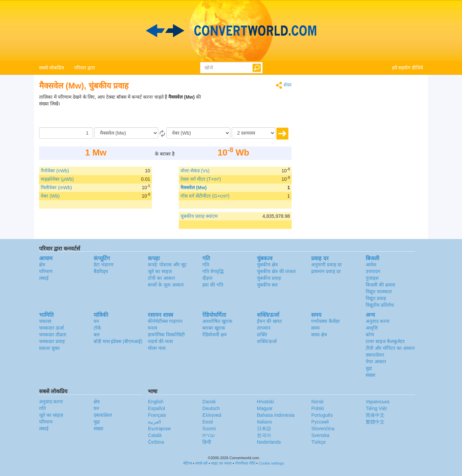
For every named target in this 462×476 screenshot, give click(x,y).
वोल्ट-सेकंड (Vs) (195, 171)
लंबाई (44, 278)
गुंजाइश (372, 278)
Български (159, 429)
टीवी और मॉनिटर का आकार (390, 348)
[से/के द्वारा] (126, 133)
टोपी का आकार (161, 278)
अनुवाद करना (378, 321)
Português (322, 415)
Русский (320, 422)
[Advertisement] (250, 110)
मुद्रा (369, 368)
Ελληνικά (212, 415)
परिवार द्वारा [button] (85, 68)
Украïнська (377, 402)
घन (96, 321)
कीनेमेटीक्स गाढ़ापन (165, 321)
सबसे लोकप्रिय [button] (52, 68)
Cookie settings (271, 463)
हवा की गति (213, 285)
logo (231, 31)
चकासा (45, 321)
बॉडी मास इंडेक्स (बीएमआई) (118, 341)
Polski (317, 408)
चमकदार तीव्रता (53, 335)
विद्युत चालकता (379, 292)
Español (156, 408)
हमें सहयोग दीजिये (407, 68)
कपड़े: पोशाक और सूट (167, 265)
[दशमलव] (254, 133)
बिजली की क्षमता (381, 285)
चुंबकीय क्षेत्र (267, 265)
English (156, 402)
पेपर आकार (376, 362)
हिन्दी (207, 442)
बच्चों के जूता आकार (166, 285)
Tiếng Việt (376, 408)
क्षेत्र (42, 265)
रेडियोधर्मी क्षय (214, 335)
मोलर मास (157, 348)
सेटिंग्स (188, 463)
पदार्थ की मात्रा (160, 341)
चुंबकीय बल (267, 285)
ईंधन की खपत (269, 321)
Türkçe (318, 442)
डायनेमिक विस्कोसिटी (166, 335)
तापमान (264, 328)
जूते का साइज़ (160, 271)
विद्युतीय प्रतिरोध (380, 305)
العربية (154, 422)
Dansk (209, 402)
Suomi (209, 429)
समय (315, 328)
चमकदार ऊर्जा (52, 328)
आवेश (371, 265)
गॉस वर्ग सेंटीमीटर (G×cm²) (205, 196)
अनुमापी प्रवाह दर (326, 265)
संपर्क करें (202, 463)
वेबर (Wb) (50, 196)
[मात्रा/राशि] (66, 133)
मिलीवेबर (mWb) (56, 188)
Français (157, 415)
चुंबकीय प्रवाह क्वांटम (199, 216)
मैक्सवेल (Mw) (194, 188)
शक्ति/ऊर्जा (267, 341)
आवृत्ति (372, 328)
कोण (370, 335)
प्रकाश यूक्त (49, 348)
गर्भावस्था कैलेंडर (325, 321)
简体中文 (375, 415)
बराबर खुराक (214, 328)
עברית (209, 435)
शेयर (284, 85)
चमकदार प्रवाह (52, 341)
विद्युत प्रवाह (376, 298)
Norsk (317, 402)
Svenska (320, 435)
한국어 (264, 435)
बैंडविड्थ (101, 271)
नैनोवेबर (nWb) (55, 171)
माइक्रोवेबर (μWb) (57, 179)
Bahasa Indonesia (276, 415)
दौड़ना (207, 278)
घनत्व (153, 328)
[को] (198, 133)
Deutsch (211, 408)
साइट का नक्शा (221, 463)
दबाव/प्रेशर (375, 355)
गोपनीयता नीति (245, 463)
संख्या (371, 375)
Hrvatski (266, 402)
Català (155, 435)
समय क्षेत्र (319, 335)
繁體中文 (375, 422)
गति (206, 265)
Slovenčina (323, 429)
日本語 (264, 429)
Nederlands (269, 442)
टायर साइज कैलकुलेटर (385, 341)
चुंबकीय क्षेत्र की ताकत (276, 271)
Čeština (156, 442)
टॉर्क (97, 328)
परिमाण (46, 271)
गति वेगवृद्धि (213, 271)
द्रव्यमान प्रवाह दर (326, 271)
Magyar (265, 408)
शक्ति (262, 335)
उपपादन (373, 271)
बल (96, 335)
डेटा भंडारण (104, 265)
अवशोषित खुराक (217, 321)
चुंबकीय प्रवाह (269, 278)
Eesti (208, 422)
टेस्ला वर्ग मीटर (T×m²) (201, 179)
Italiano (265, 422)
